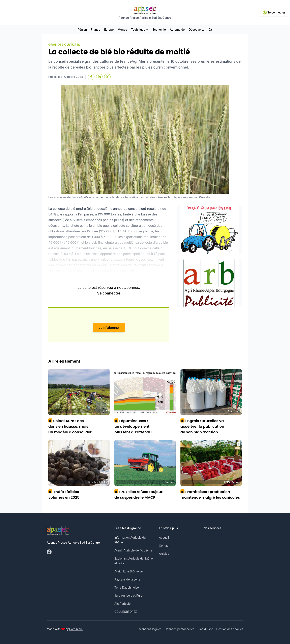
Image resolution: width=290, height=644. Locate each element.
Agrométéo (177, 30)
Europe (109, 30)
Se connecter (109, 293)
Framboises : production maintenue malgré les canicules (210, 495)
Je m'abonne (109, 328)
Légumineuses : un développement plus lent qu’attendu (133, 426)
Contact (164, 546)
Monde (122, 30)
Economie (159, 30)
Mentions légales (150, 629)
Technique (140, 30)
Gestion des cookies (230, 629)
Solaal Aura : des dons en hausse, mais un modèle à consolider (70, 426)
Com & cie (76, 629)
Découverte (197, 30)
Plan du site (205, 629)
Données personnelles (180, 629)
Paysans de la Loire (127, 579)
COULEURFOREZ (126, 612)
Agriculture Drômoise (128, 571)
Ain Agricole (122, 604)
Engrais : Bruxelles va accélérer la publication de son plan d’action (202, 426)
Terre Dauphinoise (127, 587)
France (95, 30)
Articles (164, 554)
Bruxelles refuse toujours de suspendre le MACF (139, 495)
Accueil (164, 537)
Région (82, 30)
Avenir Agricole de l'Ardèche (133, 550)
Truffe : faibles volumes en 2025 (64, 495)
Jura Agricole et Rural (129, 596)
